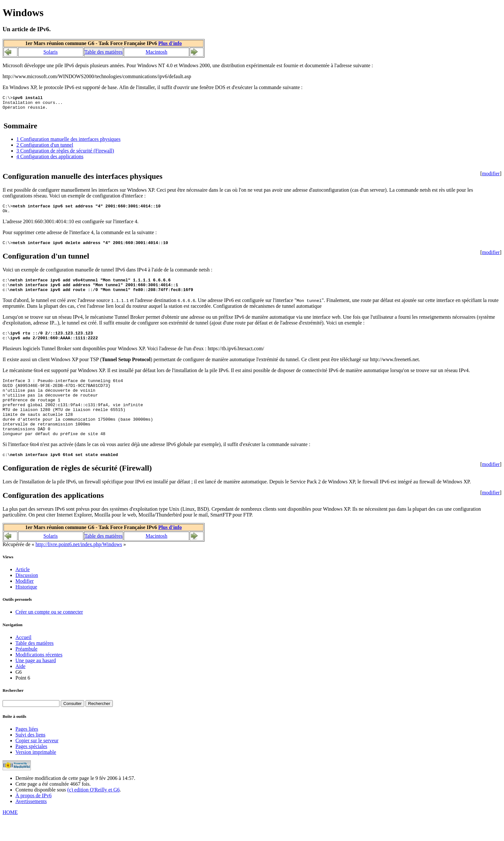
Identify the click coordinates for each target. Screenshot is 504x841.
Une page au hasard (36, 684)
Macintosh (157, 52)
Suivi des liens (30, 758)
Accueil (23, 660)
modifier (491, 176)
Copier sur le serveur (37, 764)
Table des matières (104, 52)
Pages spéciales (31, 769)
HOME (10, 835)
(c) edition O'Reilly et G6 (93, 813)
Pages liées (27, 752)
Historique (26, 610)
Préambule (26, 672)
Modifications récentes (39, 678)
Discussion (27, 598)
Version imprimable (36, 775)
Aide (20, 689)
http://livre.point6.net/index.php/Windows (79, 567)
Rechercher (13, 713)
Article (22, 593)
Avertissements (31, 824)
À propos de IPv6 (33, 819)
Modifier (25, 604)
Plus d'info (170, 43)
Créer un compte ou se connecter (49, 635)
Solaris (50, 52)
